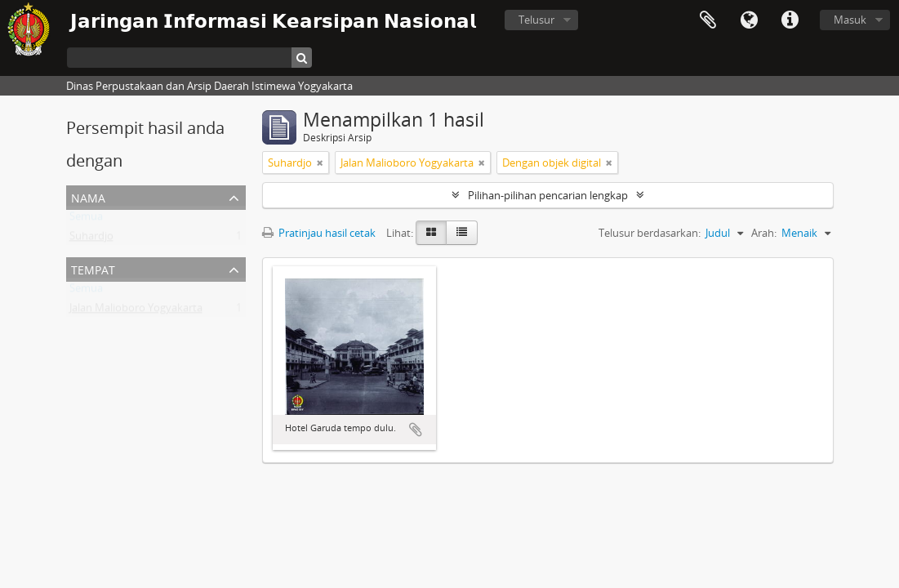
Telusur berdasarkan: (650, 233)
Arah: (764, 233)
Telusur (536, 20)
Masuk (850, 20)
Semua (86, 220)
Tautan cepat (790, 20)
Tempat (93, 268)
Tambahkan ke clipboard (416, 430)
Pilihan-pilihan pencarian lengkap (548, 195)
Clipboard (708, 20)
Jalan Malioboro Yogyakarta (136, 311)
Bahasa (749, 20)
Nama (88, 196)
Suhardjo (91, 239)
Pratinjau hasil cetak (319, 233)
